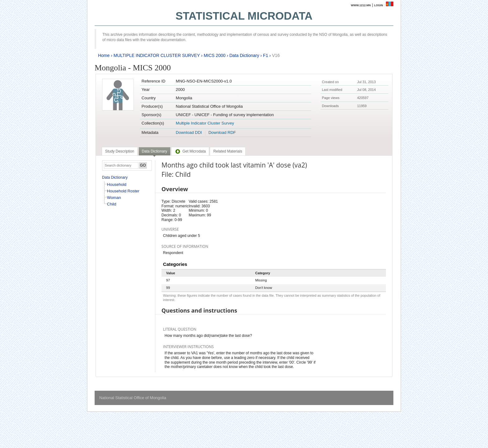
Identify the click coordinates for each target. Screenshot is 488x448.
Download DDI (189, 132)
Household (117, 184)
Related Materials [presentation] (228, 151)
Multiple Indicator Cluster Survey (205, 123)
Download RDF (222, 132)
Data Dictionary (244, 55)
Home (104, 55)
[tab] (120, 151)
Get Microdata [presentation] (190, 151)
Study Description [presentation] (120, 151)
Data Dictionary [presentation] (155, 151)
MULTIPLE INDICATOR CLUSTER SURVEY (157, 55)
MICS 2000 (214, 55)
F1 (265, 55)
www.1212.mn (361, 5)
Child (112, 204)
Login (379, 5)
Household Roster (123, 191)
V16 (276, 55)
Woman (114, 198)
